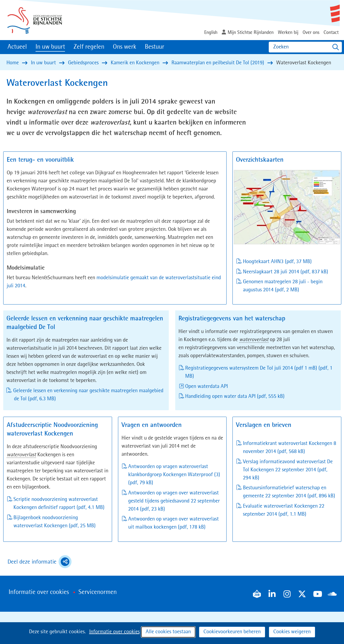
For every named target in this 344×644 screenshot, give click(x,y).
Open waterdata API (207, 387)
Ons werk (125, 47)
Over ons (311, 33)
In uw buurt (50, 47)
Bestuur (155, 47)
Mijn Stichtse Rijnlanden (251, 33)
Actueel (17, 47)
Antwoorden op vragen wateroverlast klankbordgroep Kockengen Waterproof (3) (174, 475)
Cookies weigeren (292, 632)
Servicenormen (98, 592)
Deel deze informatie (40, 562)
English (211, 33)
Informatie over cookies (114, 632)
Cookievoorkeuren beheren (232, 632)
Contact (331, 33)
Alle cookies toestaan (168, 632)
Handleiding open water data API (235, 397)
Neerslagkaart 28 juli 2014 (286, 272)
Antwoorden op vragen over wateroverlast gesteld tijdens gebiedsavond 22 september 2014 (174, 501)
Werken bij (288, 33)
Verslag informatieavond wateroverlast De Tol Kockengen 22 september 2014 (288, 470)
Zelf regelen (89, 47)
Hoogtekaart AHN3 (277, 262)
